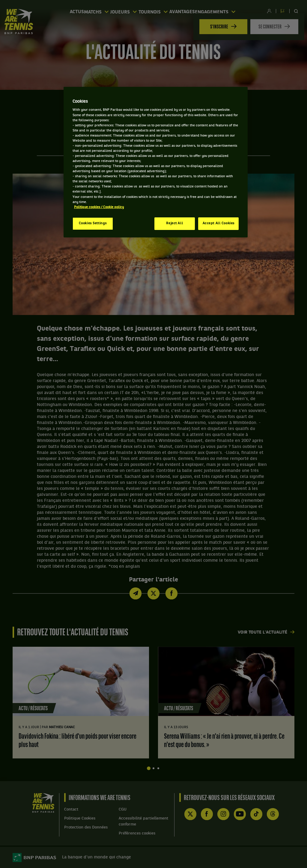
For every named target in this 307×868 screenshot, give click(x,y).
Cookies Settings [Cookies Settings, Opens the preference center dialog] (93, 223)
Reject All (174, 223)
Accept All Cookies (219, 223)
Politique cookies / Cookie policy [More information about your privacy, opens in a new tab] (99, 207)
